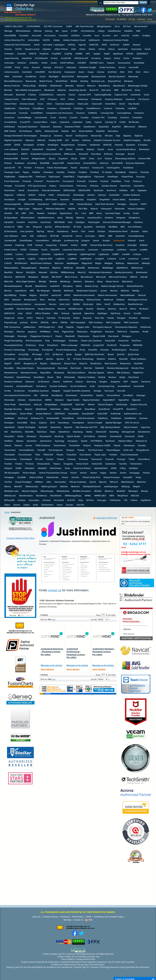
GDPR (89, 917)
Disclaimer (65, 917)
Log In (150, 19)
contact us (55, 590)
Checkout (141, 19)
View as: (44, 619)
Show (98, 615)
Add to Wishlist (47, 669)
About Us (36, 917)
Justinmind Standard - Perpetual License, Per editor (104, 652)
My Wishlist (122, 19)
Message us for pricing (51, 665)
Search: (101, 3)
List (54, 619)
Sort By (94, 620)
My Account (110, 19)
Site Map (67, 920)
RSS (91, 920)
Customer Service (50, 917)
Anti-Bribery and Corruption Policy (108, 917)
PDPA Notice (78, 917)
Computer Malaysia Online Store (20, 538)
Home (7, 512)
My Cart (132, 19)
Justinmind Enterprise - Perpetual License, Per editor (52, 652)
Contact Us (78, 920)
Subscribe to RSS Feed (107, 518)
